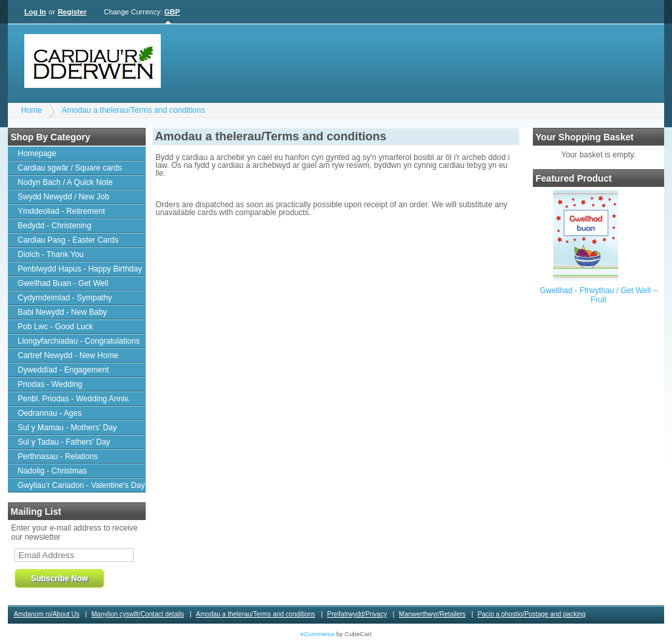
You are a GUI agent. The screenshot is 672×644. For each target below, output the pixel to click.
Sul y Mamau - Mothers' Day (67, 428)
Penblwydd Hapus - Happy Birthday (80, 269)
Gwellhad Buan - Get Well (63, 283)
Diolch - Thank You (51, 254)
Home (31, 110)
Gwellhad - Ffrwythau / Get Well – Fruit (598, 295)
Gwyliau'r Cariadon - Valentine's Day (81, 485)
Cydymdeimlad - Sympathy (65, 298)
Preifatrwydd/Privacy (357, 614)
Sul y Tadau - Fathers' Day (64, 442)
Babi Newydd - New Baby (62, 312)
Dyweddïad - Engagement (63, 370)
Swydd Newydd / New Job (63, 197)
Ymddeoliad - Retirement (61, 211)
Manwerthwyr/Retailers (432, 614)
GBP (172, 12)
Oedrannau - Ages (50, 413)
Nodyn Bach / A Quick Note (65, 182)
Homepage (37, 153)
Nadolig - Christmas (52, 471)
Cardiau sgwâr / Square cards (70, 168)
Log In (35, 12)
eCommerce (318, 634)
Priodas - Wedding (50, 384)
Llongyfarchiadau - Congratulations (79, 341)
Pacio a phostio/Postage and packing (532, 614)
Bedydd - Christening (54, 226)
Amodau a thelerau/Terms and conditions (133, 110)
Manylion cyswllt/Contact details (137, 614)
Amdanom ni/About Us (47, 614)
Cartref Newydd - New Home (68, 355)
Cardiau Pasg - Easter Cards (68, 240)
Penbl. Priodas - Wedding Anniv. (74, 399)
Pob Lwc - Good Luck (55, 327)
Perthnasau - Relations (58, 456)
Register (72, 12)
